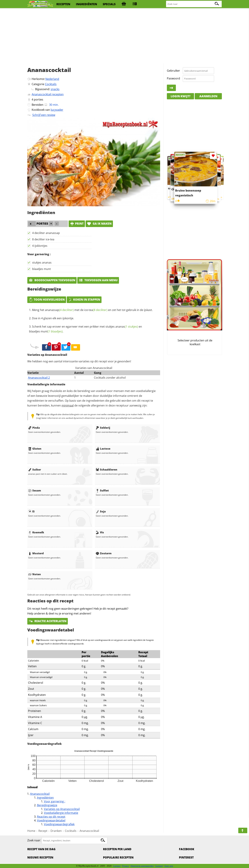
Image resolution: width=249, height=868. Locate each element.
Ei (31, 511)
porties (39, 100)
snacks (55, 89)
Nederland (52, 79)
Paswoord (173, 78)
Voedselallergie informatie (61, 813)
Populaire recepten (118, 857)
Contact (117, 866)
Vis (100, 532)
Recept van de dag (41, 849)
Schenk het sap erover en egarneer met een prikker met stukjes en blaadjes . (86, 329)
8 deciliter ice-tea (43, 239)
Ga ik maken (99, 224)
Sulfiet (102, 490)
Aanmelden (208, 96)
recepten (63, 4)
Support (159, 866)
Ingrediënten (45, 798)
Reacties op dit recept (51, 817)
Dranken (56, 831)
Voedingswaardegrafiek (59, 824)
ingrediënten (86, 4)
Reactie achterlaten (48, 621)
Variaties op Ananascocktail (62, 809)
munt (52, 331)
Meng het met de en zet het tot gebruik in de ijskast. (92, 310)
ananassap (59, 310)
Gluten (35, 449)
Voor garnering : (55, 801)
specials (109, 4)
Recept (43, 831)
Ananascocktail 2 (39, 378)
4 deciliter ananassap (46, 233)
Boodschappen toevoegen (52, 280)
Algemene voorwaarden (142, 866)
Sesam (35, 490)
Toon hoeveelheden (47, 300)
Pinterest (186, 857)
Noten (34, 574)
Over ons (169, 866)
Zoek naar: (34, 840)
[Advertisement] (124, 36)
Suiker (35, 469)
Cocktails (51, 84)
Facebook (187, 849)
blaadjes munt (41, 269)
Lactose (103, 449)
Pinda (34, 428)
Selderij (103, 428)
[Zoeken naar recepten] (194, 4)
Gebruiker (173, 71)
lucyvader (57, 110)
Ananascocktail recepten (48, 94)
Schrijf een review (44, 115)
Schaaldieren (107, 469)
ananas (127, 327)
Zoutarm (104, 553)
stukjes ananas (42, 263)
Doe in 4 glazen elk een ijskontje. (53, 318)
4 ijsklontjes (40, 246)
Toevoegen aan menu (98, 280)
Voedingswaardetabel (51, 820)
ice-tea (96, 310)
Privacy (126, 866)
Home (31, 831)
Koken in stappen (84, 300)
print (77, 224)
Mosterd (36, 553)
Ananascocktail (40, 794)
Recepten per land (117, 849)
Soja (101, 511)
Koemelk (36, 532)
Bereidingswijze (47, 805)
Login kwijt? (181, 96)
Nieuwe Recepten (40, 857)
